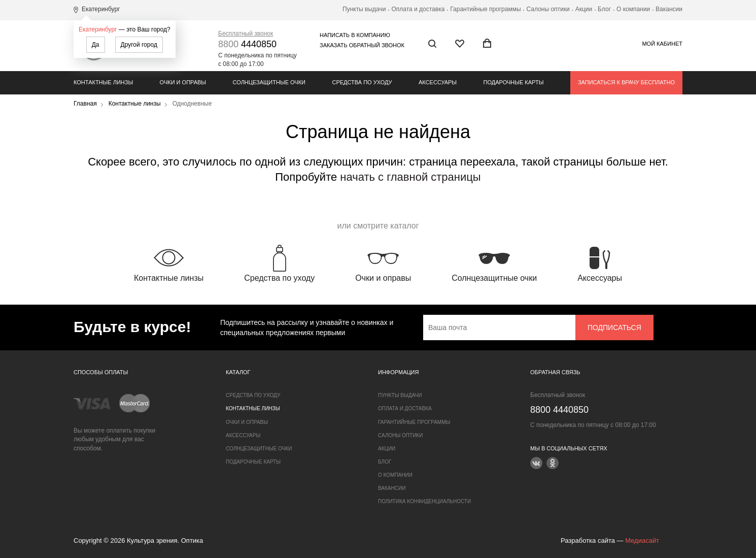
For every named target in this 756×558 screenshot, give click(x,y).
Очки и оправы (183, 82)
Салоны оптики (548, 9)
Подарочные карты (514, 82)
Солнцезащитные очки (269, 82)
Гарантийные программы (485, 9)
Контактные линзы (103, 82)
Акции (584, 9)
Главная (85, 104)
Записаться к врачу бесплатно (626, 82)
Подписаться (614, 327)
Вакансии (669, 9)
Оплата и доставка (418, 9)
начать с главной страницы (410, 177)
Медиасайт (642, 540)
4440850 (247, 44)
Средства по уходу (362, 82)
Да (96, 45)
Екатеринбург (98, 29)
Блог (604, 9)
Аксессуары (438, 82)
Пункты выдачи (364, 9)
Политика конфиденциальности (424, 501)
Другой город (139, 45)
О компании (633, 9)
